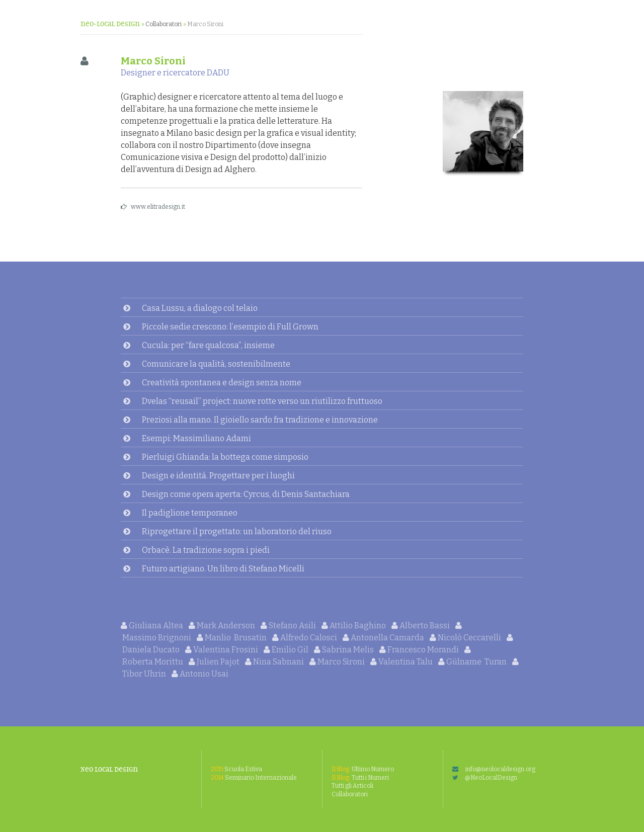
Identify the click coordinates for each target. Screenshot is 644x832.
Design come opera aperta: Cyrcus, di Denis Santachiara (246, 494)
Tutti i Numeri (360, 778)
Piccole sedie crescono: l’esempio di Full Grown (230, 327)
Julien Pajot (215, 662)
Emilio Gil (287, 650)
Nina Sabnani (275, 662)
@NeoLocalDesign (485, 778)
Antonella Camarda (384, 638)
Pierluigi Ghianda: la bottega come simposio (225, 457)
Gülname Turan (473, 662)
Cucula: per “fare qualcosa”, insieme (208, 345)
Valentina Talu (402, 662)
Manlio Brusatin (232, 638)
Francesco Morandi (420, 650)
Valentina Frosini (222, 650)
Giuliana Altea (153, 626)
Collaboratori (164, 24)
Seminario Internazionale (254, 778)
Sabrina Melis (345, 650)
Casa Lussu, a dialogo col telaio (200, 308)
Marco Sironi (205, 24)
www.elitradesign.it (153, 207)
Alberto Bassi (421, 626)
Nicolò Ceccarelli (466, 638)
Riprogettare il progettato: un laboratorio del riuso (237, 531)
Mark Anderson (223, 626)
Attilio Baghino (354, 626)
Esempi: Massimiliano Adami (196, 438)
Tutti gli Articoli (352, 786)
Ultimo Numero (363, 769)
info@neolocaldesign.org (494, 769)
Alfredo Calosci (305, 638)
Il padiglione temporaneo (190, 513)
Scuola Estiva (236, 769)
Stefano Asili (289, 626)
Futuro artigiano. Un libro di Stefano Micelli (223, 569)
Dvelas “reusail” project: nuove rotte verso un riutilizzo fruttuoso (262, 401)
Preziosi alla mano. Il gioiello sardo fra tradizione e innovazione (260, 420)
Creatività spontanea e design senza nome (222, 383)
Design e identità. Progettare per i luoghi (218, 476)
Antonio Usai (200, 674)
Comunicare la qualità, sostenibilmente (216, 364)
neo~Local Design (110, 24)
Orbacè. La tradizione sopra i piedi (206, 550)
